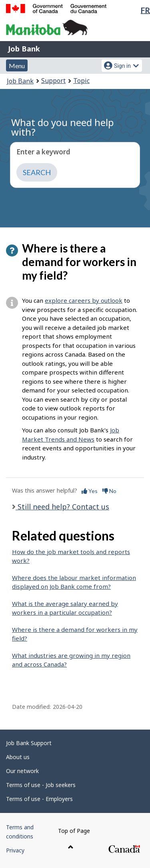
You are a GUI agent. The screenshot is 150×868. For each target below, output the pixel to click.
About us (18, 757)
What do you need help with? (63, 127)
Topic (81, 81)
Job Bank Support (29, 743)
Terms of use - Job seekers (41, 785)
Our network (22, 771)
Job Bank (24, 49)
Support (53, 81)
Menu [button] (17, 66)
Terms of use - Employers (39, 799)
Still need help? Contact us (62, 507)
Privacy (15, 850)
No (109, 491)
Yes (90, 491)
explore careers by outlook (84, 300)
